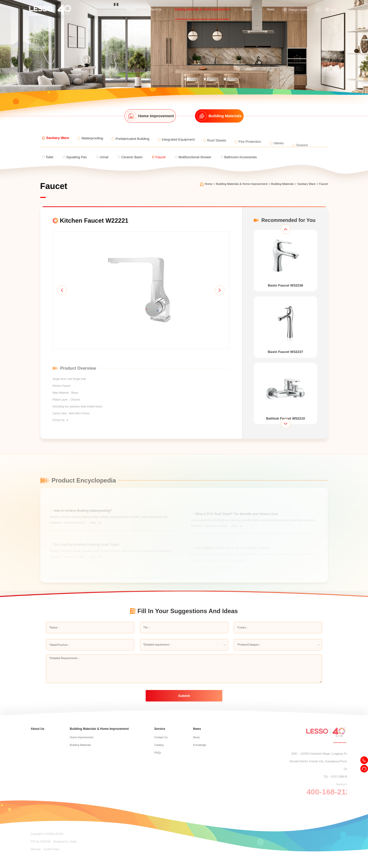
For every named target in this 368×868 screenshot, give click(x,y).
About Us (165, 6)
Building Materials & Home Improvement (208, 6)
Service (250, 6)
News (271, 6)
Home (142, 6)
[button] (53, 300)
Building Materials (289, 184)
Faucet (329, 184)
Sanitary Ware (312, 184)
